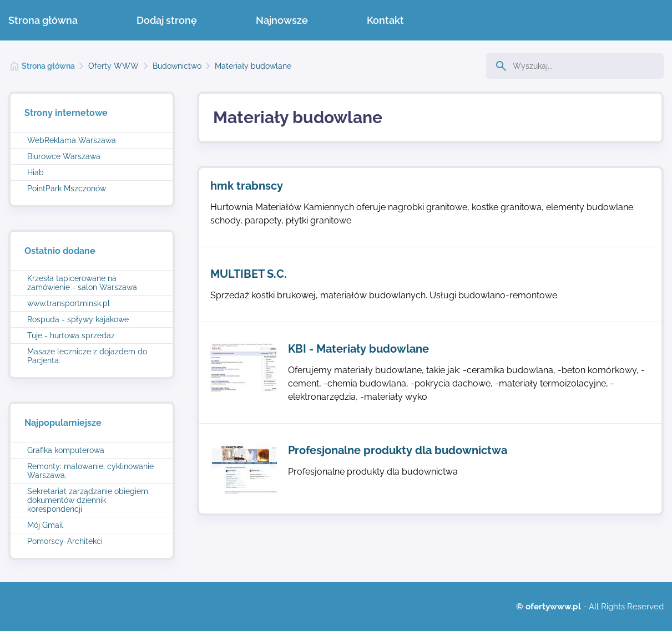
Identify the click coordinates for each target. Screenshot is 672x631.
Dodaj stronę (167, 20)
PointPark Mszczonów (67, 189)
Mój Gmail (45, 525)
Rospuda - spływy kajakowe (78, 319)
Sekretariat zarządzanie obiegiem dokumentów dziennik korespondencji (88, 500)
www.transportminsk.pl (69, 303)
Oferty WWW (113, 66)
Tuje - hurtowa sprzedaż (71, 335)
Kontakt (385, 20)
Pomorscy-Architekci (65, 541)
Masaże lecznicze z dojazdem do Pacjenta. (87, 356)
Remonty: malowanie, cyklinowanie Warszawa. (90, 471)
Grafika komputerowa (66, 450)
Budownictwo (177, 66)
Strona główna (43, 20)
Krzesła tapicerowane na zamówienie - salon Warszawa (82, 283)
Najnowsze (282, 20)
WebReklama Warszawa (72, 140)
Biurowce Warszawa (64, 156)
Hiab (36, 172)
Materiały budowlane (253, 66)
